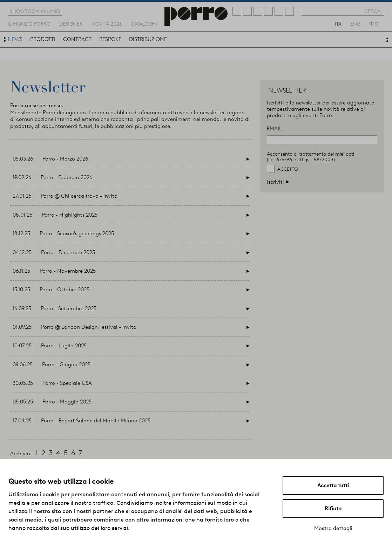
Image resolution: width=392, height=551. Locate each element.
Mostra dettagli (333, 528)
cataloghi (144, 23)
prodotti (43, 39)
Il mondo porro (29, 23)
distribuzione (148, 39)
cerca (372, 11)
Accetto (288, 169)
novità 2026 (107, 23)
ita (338, 23)
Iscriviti (278, 182)
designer (71, 23)
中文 (374, 23)
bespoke (110, 39)
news (15, 39)
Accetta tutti (333, 485)
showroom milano (35, 11)
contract (77, 39)
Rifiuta (333, 509)
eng (355, 23)
